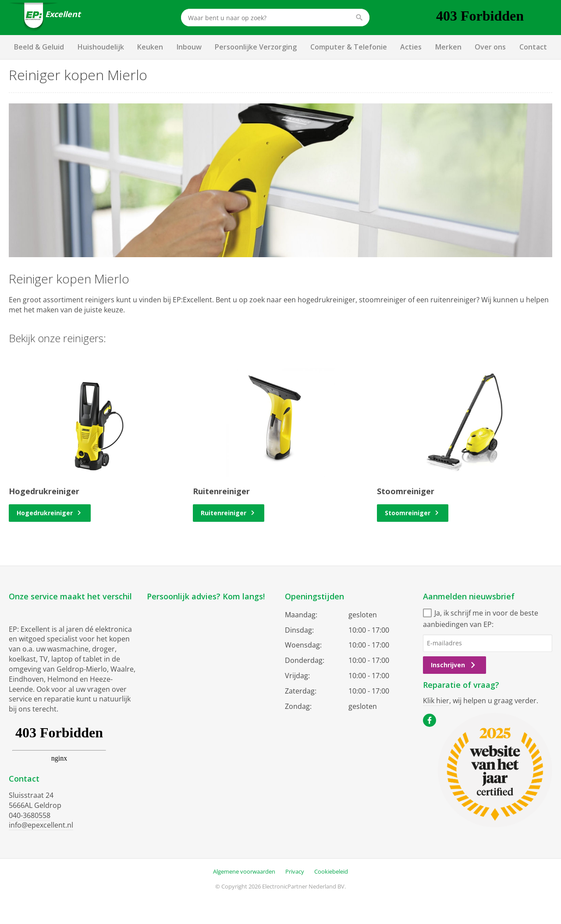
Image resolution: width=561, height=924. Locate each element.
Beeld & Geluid (39, 47)
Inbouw (189, 47)
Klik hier (436, 701)
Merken (448, 47)
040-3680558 (30, 815)
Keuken (150, 47)
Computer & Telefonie (349, 47)
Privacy (295, 871)
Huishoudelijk (101, 47)
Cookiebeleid (331, 871)
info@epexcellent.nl (41, 825)
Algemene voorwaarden (244, 871)
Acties (411, 47)
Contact (533, 47)
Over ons (490, 47)
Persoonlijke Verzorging (256, 47)
